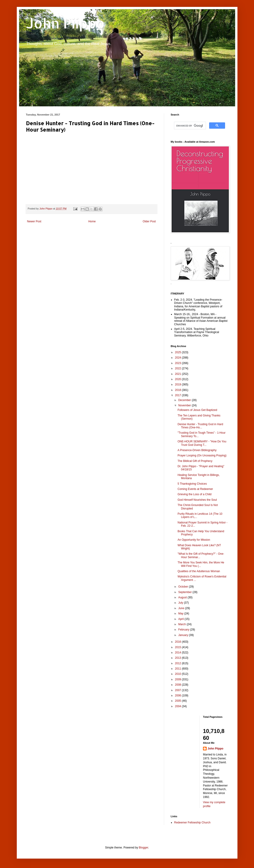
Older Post (149, 221)
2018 (178, 390)
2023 (178, 363)
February (184, 630)
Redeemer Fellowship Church (192, 823)
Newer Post (34, 221)
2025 (178, 352)
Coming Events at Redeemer (195, 489)
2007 (178, 690)
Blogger (144, 848)
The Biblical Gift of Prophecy (195, 461)
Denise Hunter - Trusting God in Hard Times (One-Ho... (200, 426)
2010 (178, 674)
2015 (178, 647)
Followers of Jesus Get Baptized (197, 410)
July (181, 603)
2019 (178, 385)
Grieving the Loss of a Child (194, 494)
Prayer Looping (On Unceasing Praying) (202, 455)
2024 (178, 358)
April (181, 619)
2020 (178, 379)
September (185, 592)
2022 (178, 368)
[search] (190, 126)
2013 (178, 658)
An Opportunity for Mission (194, 540)
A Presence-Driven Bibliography (197, 450)
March (182, 624)
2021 (178, 374)
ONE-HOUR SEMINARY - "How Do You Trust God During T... (202, 443)
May (181, 614)
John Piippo (65, 23)
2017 (178, 395)
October (183, 587)
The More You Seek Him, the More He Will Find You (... (201, 564)
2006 (178, 696)
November (185, 405)
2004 (178, 706)
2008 (178, 685)
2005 (178, 701)
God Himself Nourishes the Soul (197, 500)
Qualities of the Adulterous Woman (199, 571)
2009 (178, 679)
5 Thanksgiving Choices (192, 484)
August (183, 597)
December (185, 400)
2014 (178, 653)
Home (92, 221)
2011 (178, 669)
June (181, 608)
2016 (178, 642)
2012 (178, 663)
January (183, 635)
